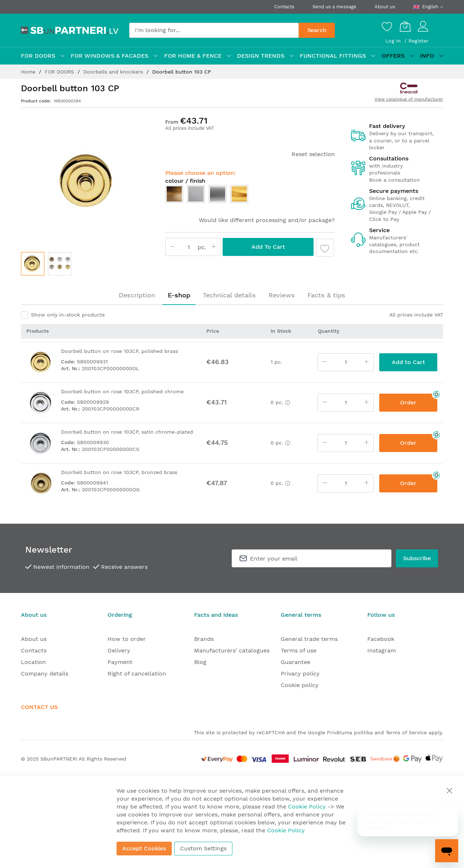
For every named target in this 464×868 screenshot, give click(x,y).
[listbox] (250, 196)
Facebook (381, 639)
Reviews (282, 295)
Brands (204, 639)
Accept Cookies (144, 848)
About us (385, 7)
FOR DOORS (60, 72)
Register (419, 41)
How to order (127, 639)
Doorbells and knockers (114, 72)
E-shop (179, 295)
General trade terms (309, 639)
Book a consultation (395, 180)
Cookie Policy (307, 807)
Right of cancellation (137, 674)
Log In (394, 41)
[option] (174, 194)
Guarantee (296, 662)
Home (29, 72)
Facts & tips (326, 295)
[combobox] (214, 30)
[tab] (137, 295)
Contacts (284, 7)
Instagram (382, 650)
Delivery (119, 650)
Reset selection (313, 154)
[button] (60, 264)
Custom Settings (203, 848)
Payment (120, 662)
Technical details (229, 295)
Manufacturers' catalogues (232, 650)
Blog (200, 662)
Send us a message (334, 7)
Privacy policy (300, 674)
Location (33, 662)
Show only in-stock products (68, 315)
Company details (45, 674)
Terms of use (299, 650)
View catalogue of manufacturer (409, 99)
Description (137, 295)
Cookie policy (300, 685)
